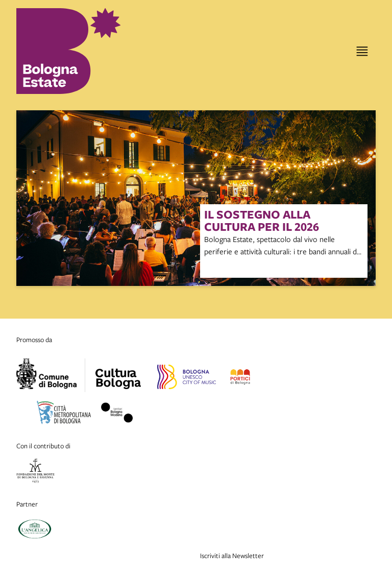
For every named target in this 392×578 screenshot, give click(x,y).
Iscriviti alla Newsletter (232, 556)
